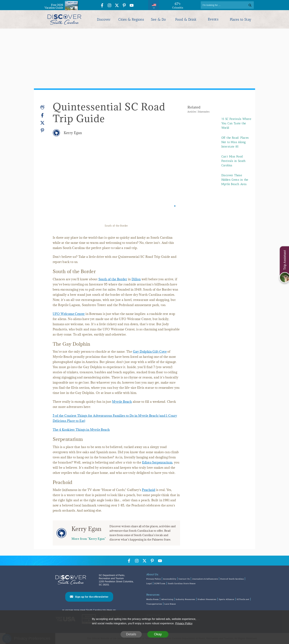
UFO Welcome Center (69, 314)
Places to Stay (241, 19)
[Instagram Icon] (109, 6)
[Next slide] (172, 185)
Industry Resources (185, 599)
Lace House (170, 604)
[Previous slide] (61, 185)
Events (213, 19)
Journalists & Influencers (205, 579)
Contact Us (184, 579)
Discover (104, 19)
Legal (149, 584)
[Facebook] (42, 115)
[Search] (227, 5)
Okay (158, 634)
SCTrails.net (243, 599)
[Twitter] (42, 123)
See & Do (158, 19)
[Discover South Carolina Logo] (64, 19)
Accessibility (170, 579)
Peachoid (149, 490)
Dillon (136, 279)
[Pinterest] (42, 130)
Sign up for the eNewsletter (92, 597)
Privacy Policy (154, 579)
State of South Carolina (232, 579)
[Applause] (42, 107)
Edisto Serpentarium (157, 462)
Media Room (153, 599)
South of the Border (113, 279)
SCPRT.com (160, 584)
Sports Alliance (227, 599)
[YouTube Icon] (132, 6)
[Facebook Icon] (102, 6)
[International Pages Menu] (154, 5)
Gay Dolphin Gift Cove (150, 352)
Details (131, 634)
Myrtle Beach (122, 402)
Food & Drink (186, 19)
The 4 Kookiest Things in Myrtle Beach (81, 430)
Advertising (167, 599)
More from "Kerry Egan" (89, 539)
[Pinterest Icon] (124, 6)
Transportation (154, 604)
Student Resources (207, 599)
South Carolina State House (182, 584)
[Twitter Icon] (117, 6)
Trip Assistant (284, 260)
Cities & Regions (131, 19)
